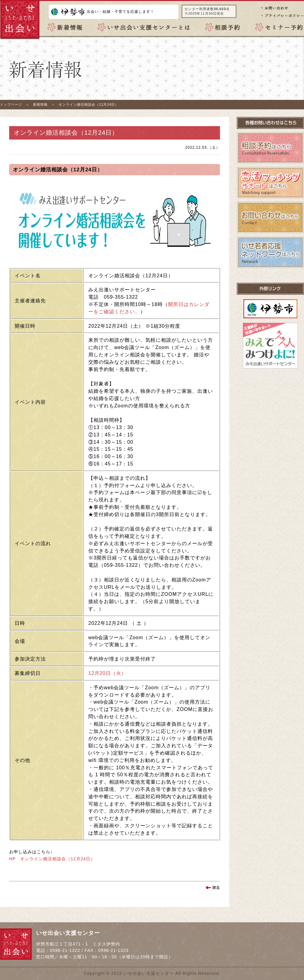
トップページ (11, 104)
